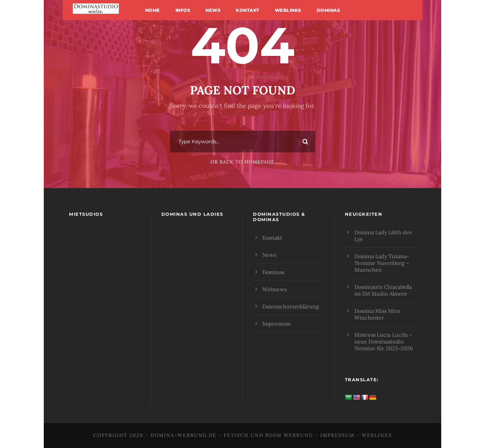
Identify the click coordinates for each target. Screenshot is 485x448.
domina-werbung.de (184, 435)
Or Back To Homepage (243, 162)
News (213, 10)
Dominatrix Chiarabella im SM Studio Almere (383, 290)
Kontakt (248, 10)
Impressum (276, 324)
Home (153, 10)
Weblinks (288, 10)
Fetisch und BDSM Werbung (268, 435)
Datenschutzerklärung (291, 306)
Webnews (274, 289)
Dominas (328, 10)
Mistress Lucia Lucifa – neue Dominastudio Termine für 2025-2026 (384, 341)
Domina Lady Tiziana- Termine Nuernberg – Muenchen (382, 263)
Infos (183, 10)
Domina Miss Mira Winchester (377, 314)
